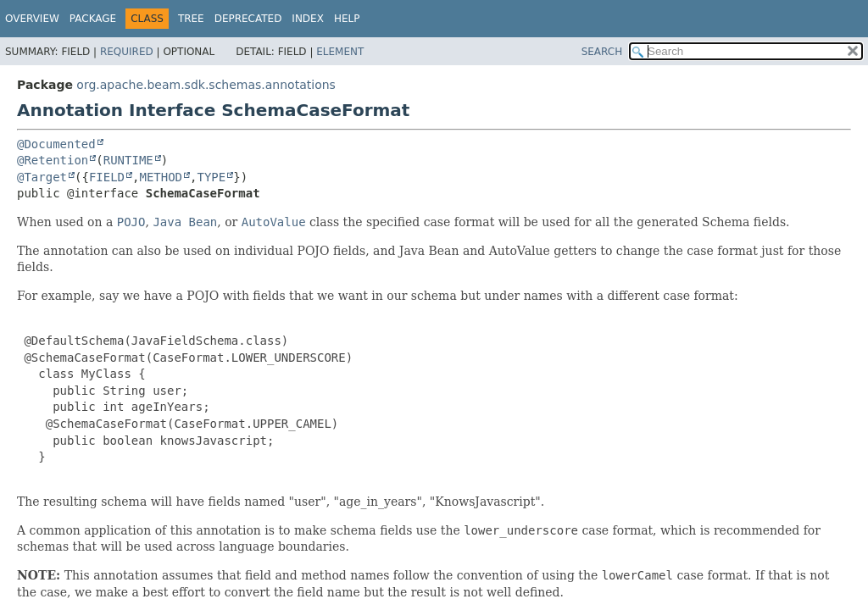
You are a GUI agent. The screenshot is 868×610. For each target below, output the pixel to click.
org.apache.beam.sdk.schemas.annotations (206, 85)
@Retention (53, 160)
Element (340, 52)
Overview (32, 19)
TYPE (211, 177)
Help (347, 19)
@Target (42, 177)
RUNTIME (128, 160)
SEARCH (602, 52)
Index (308, 19)
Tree (191, 19)
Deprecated (248, 19)
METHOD (161, 177)
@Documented (56, 144)
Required (127, 52)
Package (93, 19)
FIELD (107, 177)
